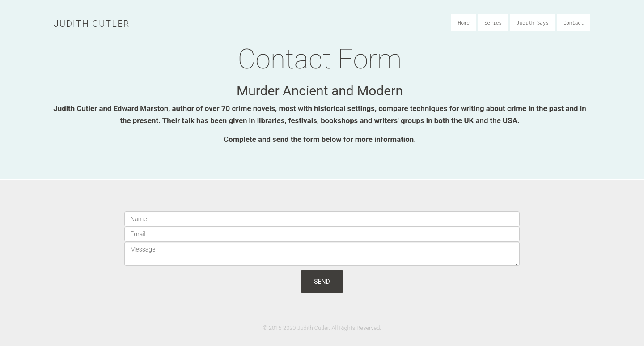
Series (495, 26)
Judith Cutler (92, 24)
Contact (576, 26)
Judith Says (535, 26)
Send (322, 282)
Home (466, 26)
